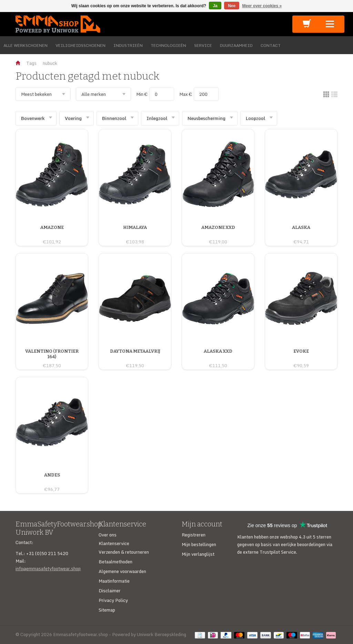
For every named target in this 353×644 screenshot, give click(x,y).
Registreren (194, 535)
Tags (31, 63)
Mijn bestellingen (199, 544)
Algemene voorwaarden (122, 571)
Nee (232, 6)
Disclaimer (110, 591)
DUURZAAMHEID (236, 45)
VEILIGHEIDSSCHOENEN (80, 45)
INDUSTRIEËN (128, 45)
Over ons (108, 535)
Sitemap (107, 610)
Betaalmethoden (115, 562)
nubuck (50, 63)
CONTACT (271, 45)
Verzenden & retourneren (124, 552)
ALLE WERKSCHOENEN (26, 45)
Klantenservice (114, 543)
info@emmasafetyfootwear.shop (48, 568)
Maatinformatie (114, 581)
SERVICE (203, 45)
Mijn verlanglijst (198, 554)
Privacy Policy (113, 600)
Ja (215, 6)
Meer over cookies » (262, 6)
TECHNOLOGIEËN (168, 45)
